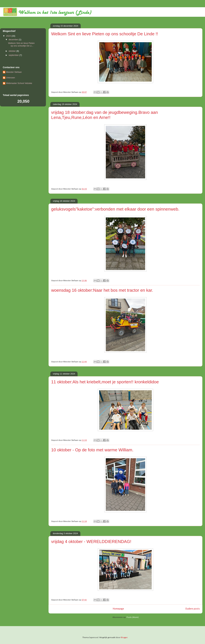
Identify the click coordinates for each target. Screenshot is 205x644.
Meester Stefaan (14, 72)
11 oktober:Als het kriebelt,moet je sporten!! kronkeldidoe (105, 382)
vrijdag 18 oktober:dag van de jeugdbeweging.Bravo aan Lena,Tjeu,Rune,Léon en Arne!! (104, 115)
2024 (9, 36)
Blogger (124, 638)
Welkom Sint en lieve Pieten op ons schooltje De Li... (21, 44)
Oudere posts (193, 609)
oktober (13, 51)
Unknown (10, 78)
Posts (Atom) (133, 617)
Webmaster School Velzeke (19, 83)
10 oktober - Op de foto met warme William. (92, 450)
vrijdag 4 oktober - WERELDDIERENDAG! (91, 542)
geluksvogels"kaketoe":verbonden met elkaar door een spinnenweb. (115, 209)
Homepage (118, 609)
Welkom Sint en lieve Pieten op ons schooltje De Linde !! (105, 34)
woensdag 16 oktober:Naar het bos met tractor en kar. (102, 290)
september (14, 55)
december (14, 40)
